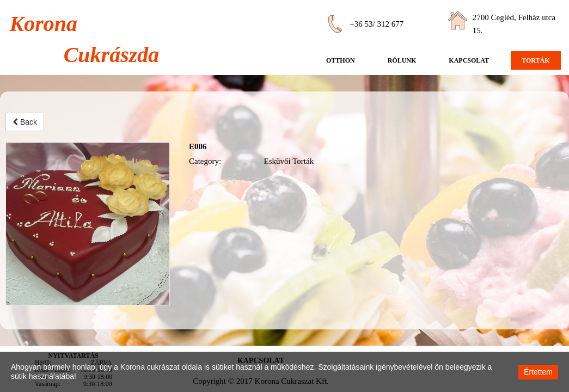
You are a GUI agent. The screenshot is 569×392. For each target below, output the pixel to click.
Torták (536, 60)
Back (25, 122)
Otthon (341, 60)
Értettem (538, 372)
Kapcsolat (469, 60)
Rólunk (402, 60)
